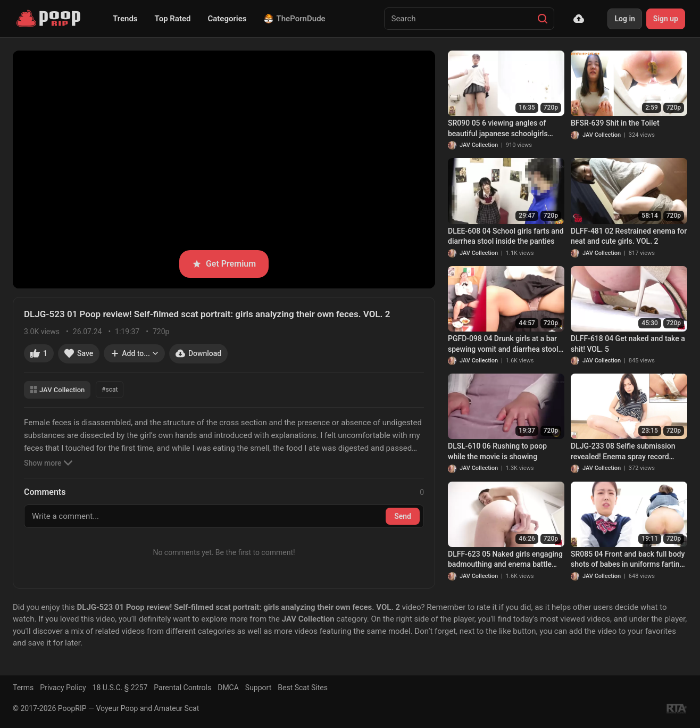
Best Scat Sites (303, 688)
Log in (624, 19)
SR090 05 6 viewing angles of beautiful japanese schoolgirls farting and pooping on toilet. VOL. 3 (505, 129)
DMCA (228, 688)
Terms (23, 688)
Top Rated (173, 19)
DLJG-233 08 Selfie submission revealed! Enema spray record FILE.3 (623, 452)
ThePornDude (295, 19)
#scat (110, 390)
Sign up (666, 19)
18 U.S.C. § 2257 (120, 688)
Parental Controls (182, 688)
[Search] (543, 19)
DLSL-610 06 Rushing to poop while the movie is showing (497, 451)
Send (403, 516)
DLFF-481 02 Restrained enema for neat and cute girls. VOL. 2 (629, 236)
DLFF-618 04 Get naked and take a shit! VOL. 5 (628, 344)
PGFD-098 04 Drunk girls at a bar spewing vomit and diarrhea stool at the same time (503, 344)
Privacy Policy (63, 688)
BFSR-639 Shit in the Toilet (615, 123)
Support (258, 688)
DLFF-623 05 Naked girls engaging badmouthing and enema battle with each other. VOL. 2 (505, 560)
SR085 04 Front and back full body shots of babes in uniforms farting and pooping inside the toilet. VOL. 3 (628, 560)
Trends (125, 19)
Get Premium (224, 264)
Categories (227, 19)
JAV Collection (57, 390)
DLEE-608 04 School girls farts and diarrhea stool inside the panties (506, 236)
